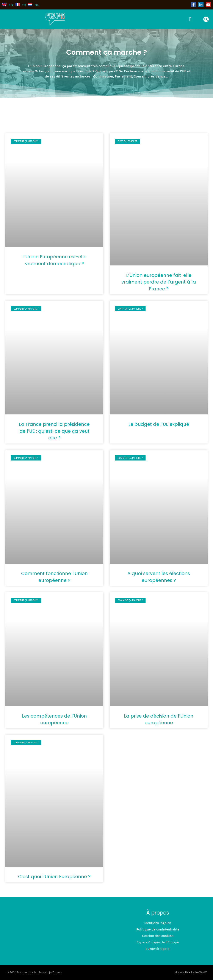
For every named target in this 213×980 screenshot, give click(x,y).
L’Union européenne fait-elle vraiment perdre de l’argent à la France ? (159, 282)
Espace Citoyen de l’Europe (158, 942)
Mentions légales (158, 923)
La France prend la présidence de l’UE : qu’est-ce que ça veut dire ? (54, 431)
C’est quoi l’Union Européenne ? (54, 877)
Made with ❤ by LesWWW (191, 972)
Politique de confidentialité (158, 929)
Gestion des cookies (158, 936)
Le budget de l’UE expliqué (159, 424)
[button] (192, 19)
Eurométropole (158, 949)
